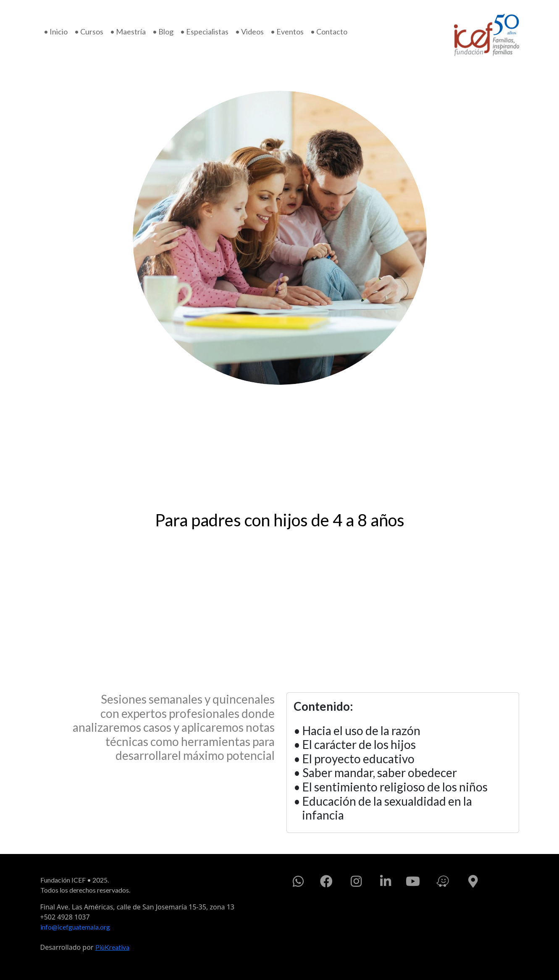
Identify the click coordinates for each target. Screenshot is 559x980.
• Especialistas (204, 32)
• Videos (249, 32)
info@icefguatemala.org (75, 927)
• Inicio (56, 32)
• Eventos (287, 32)
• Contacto (329, 32)
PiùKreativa (112, 947)
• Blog (163, 32)
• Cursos (89, 32)
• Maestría (128, 32)
